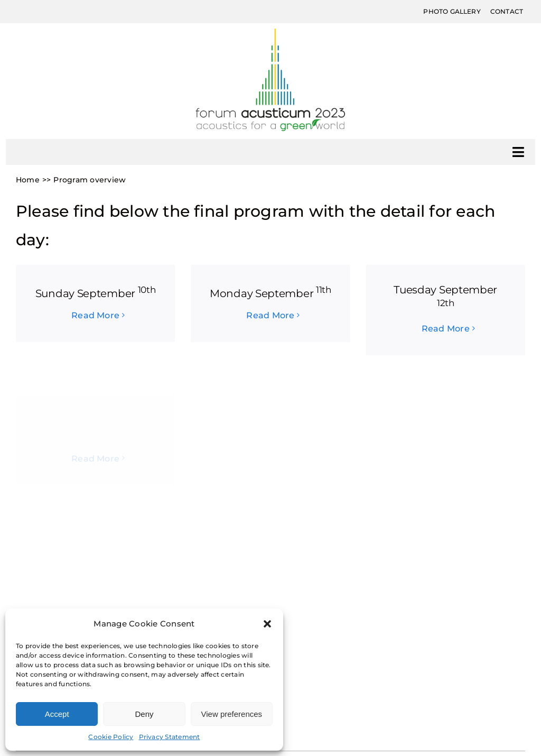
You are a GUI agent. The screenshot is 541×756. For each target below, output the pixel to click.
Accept (57, 714)
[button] (267, 624)
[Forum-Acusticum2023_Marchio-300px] (270, 33)
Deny (144, 714)
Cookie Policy (111, 737)
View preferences (232, 714)
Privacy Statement (170, 737)
